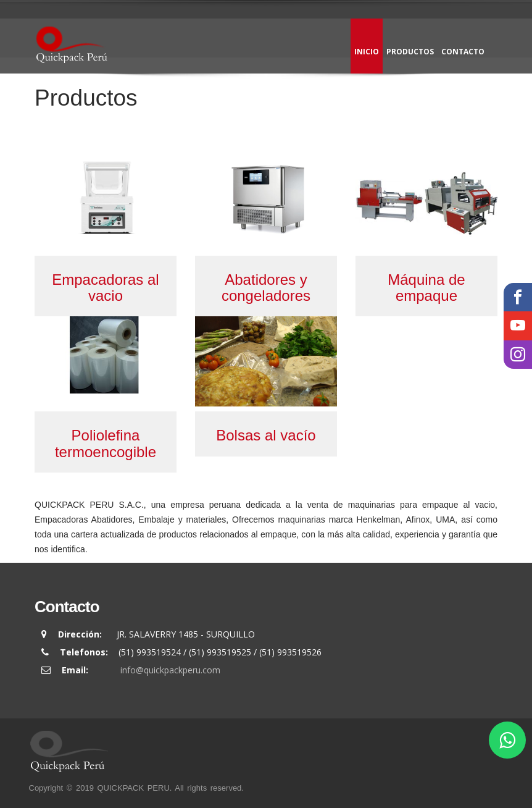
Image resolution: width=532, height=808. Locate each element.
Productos (410, 52)
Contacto (463, 52)
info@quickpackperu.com (170, 670)
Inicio (367, 52)
